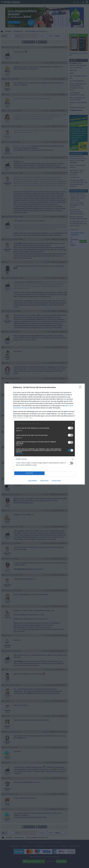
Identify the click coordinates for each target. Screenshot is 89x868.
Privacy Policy (56, 481)
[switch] (71, 428)
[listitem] (45, 423)
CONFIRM (29, 473)
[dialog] (45, 434)
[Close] (81, 388)
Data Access (44, 481)
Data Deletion (33, 481)
